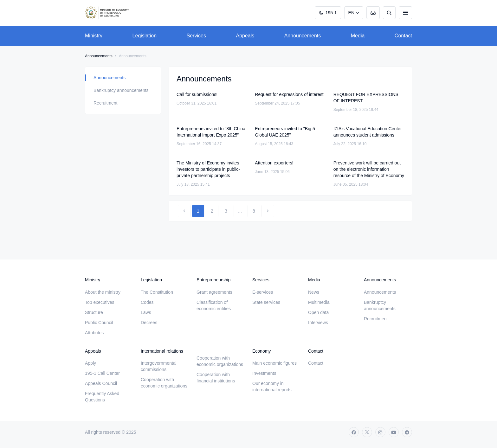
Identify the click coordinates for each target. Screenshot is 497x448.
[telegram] (407, 432)
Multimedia (319, 302)
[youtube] (394, 432)
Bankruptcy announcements (121, 90)
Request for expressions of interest (289, 94)
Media (358, 36)
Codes (147, 302)
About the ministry (103, 292)
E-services (263, 292)
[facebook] (354, 432)
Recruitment (105, 103)
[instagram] (380, 432)
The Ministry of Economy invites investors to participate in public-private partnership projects (208, 169)
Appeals (245, 36)
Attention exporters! (274, 163)
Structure (94, 312)
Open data (318, 312)
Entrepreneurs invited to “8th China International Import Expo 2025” (211, 132)
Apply (90, 363)
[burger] (405, 13)
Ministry (94, 36)
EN (351, 13)
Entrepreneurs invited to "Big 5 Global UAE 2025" (285, 132)
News (314, 292)
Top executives (100, 302)
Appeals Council (101, 383)
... (240, 211)
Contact (403, 36)
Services (196, 36)
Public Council (99, 323)
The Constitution (157, 292)
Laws (146, 312)
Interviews (318, 323)
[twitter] (367, 432)
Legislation (145, 36)
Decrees (149, 323)
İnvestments (264, 373)
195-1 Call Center (102, 373)
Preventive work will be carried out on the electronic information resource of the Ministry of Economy (369, 169)
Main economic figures (274, 363)
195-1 (328, 13)
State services (266, 302)
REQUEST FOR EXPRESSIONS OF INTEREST (366, 98)
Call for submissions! (197, 94)
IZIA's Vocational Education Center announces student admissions (368, 132)
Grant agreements (214, 292)
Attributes (94, 333)
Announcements (303, 36)
